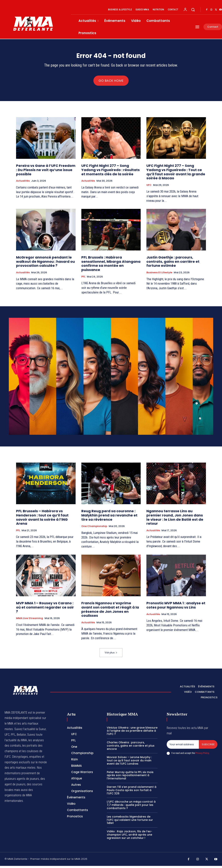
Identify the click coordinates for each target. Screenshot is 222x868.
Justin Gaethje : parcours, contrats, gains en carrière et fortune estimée (173, 264)
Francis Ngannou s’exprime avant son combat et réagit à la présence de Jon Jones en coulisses (110, 612)
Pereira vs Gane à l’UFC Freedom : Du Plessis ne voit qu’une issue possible (46, 172)
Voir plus (111, 655)
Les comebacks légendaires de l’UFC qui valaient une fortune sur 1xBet (130, 822)
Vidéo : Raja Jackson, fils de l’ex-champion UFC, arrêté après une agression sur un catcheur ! (129, 837)
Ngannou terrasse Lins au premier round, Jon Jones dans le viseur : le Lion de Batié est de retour (175, 520)
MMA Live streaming (30, 620)
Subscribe (208, 747)
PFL (83, 279)
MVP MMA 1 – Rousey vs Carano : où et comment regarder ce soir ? (45, 609)
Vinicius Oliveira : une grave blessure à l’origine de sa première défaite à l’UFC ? (132, 733)
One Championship (94, 528)
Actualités (23, 183)
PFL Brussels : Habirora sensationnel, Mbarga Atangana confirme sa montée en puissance (111, 266)
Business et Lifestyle (159, 275)
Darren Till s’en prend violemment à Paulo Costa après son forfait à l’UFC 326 (132, 792)
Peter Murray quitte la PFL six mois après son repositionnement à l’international (130, 777)
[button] (193, 10)
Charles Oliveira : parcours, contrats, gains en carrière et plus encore (131, 748)
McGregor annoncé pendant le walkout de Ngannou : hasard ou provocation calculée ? (45, 264)
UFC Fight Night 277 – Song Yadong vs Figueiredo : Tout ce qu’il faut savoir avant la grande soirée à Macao (176, 174)
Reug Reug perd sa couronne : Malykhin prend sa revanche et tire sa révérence (109, 517)
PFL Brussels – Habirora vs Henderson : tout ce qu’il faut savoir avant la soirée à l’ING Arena (42, 520)
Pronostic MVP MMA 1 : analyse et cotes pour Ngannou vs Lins (176, 607)
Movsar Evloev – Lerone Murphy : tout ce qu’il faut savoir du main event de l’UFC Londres (129, 763)
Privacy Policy (202, 755)
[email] (183, 747)
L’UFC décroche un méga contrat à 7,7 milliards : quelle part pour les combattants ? (131, 807)
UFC (149, 187)
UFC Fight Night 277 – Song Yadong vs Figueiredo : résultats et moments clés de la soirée (111, 172)
